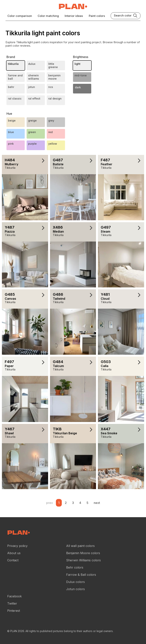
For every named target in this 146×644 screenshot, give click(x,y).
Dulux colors (75, 582)
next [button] (97, 503)
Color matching (48, 16)
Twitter (12, 603)
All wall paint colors (80, 546)
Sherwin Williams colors (83, 560)
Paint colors (97, 16)
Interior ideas (74, 16)
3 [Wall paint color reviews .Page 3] (73, 503)
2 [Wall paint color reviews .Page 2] (66, 503)
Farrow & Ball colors (81, 575)
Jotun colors (75, 589)
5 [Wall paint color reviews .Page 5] (87, 503)
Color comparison (20, 16)
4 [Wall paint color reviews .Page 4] (80, 503)
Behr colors (75, 567)
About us (14, 553)
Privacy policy (17, 546)
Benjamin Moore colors (83, 553)
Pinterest (14, 611)
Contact (13, 560)
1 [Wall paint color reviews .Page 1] (59, 503)
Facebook (14, 596)
